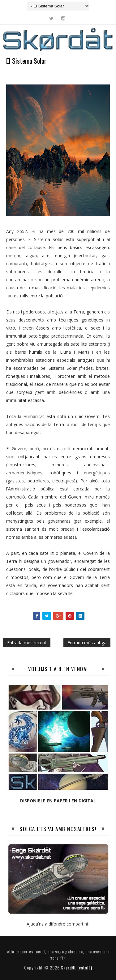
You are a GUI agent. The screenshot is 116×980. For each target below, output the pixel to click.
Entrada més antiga (87, 643)
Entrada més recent (27, 643)
